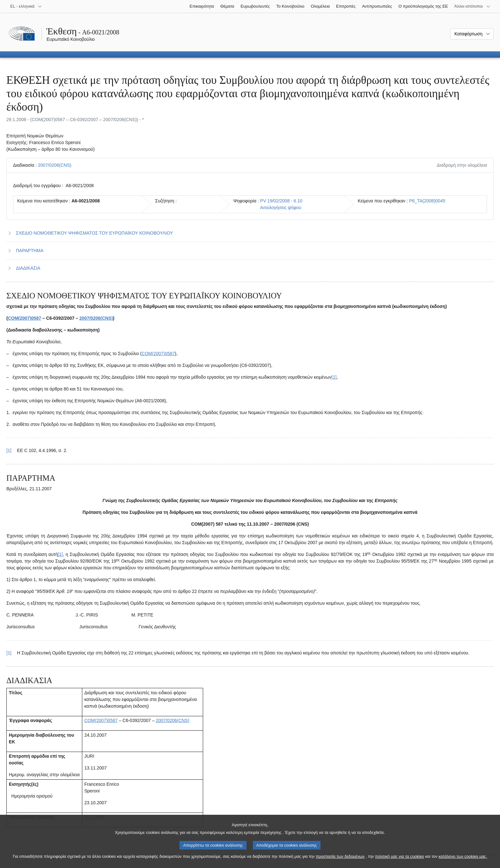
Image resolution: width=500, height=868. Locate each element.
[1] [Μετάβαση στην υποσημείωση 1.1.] (334, 377)
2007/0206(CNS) (55, 165)
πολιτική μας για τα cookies (400, 861)
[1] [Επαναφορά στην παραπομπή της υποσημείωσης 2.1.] (9, 653)
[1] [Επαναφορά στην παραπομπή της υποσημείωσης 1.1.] (9, 450)
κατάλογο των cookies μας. (463, 861)
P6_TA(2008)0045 (427, 201)
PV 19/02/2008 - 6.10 (281, 201)
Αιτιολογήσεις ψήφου (281, 208)
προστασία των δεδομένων (340, 861)
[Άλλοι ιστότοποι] (472, 6)
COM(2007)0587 (25, 318)
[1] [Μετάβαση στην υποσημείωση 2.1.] (60, 554)
